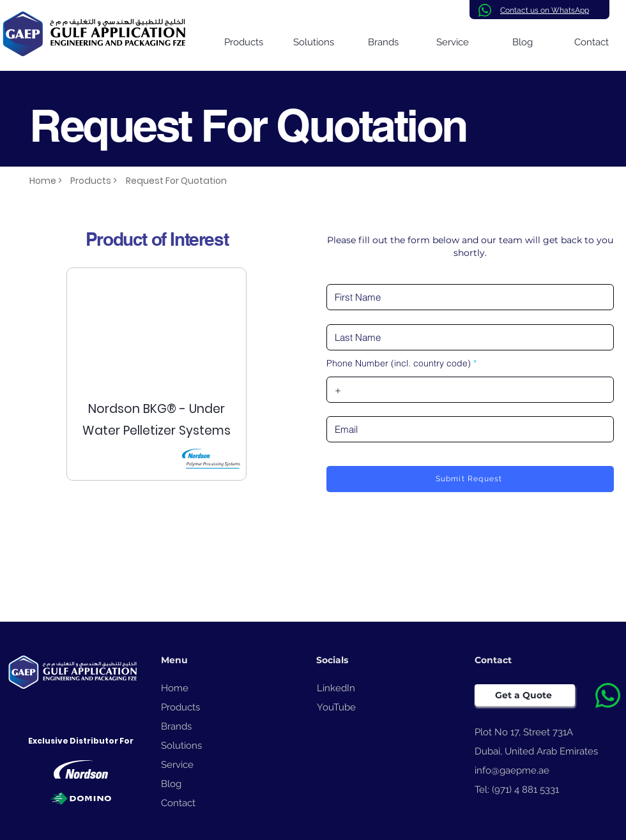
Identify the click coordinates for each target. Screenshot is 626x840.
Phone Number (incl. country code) (399, 363)
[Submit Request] (470, 479)
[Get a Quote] (525, 695)
